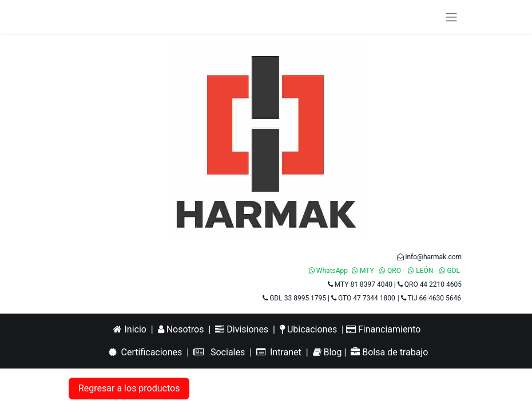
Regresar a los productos (129, 388)
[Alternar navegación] (451, 17)
